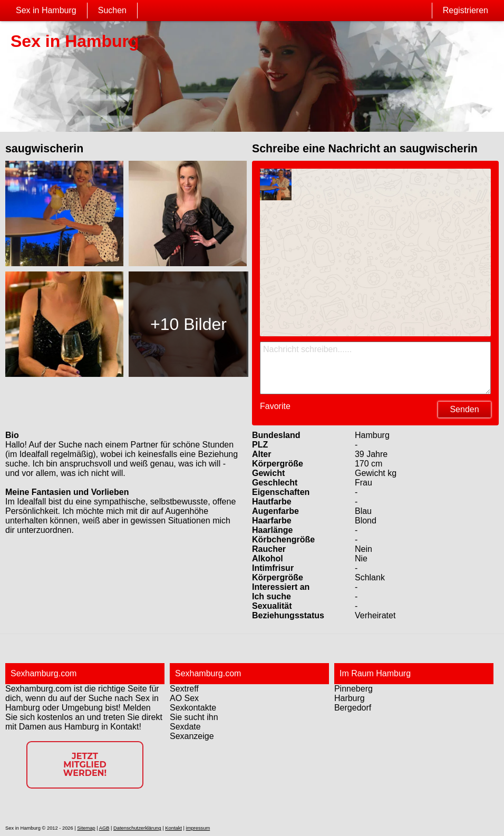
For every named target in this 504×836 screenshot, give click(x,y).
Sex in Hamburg (46, 10)
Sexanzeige (192, 736)
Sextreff (184, 689)
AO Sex (184, 698)
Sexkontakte (193, 708)
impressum (198, 828)
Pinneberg (353, 689)
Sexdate (185, 727)
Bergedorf (353, 708)
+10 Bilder (188, 324)
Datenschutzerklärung (137, 828)
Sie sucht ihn (194, 717)
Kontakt (173, 828)
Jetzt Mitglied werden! (85, 765)
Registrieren (466, 10)
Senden (464, 409)
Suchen (112, 10)
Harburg (350, 698)
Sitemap (86, 828)
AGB (104, 828)
